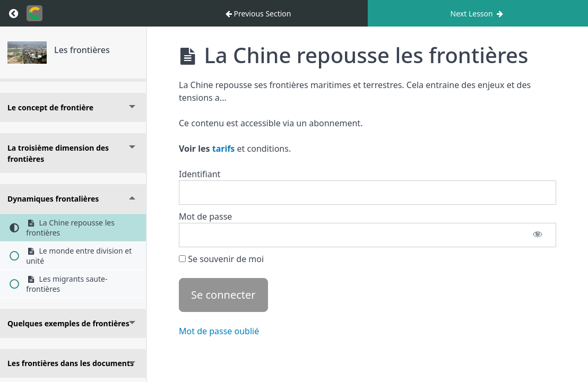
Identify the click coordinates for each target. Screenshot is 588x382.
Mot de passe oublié (219, 331)
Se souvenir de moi (221, 259)
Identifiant (200, 174)
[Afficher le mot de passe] (538, 235)
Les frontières (82, 50)
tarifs (224, 149)
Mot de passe (205, 216)
